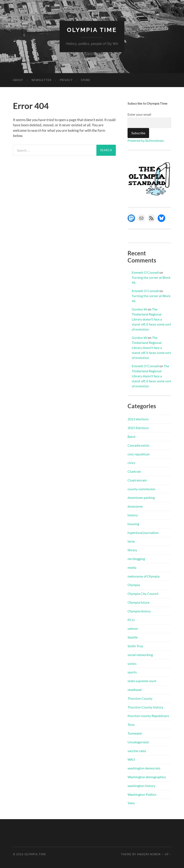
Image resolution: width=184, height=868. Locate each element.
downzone (135, 506)
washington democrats (144, 768)
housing (133, 524)
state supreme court (142, 681)
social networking (140, 655)
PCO (131, 620)
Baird (131, 437)
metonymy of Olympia (144, 576)
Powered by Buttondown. (146, 140)
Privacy (66, 80)
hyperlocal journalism (143, 533)
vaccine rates (137, 751)
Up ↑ (168, 854)
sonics (132, 663)
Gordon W (139, 309)
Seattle (133, 637)
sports (132, 672)
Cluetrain (134, 471)
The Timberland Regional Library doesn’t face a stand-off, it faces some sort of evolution (151, 319)
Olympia (134, 585)
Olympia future (139, 602)
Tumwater (135, 733)
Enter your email (139, 114)
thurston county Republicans (148, 716)
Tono (131, 724)
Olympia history (139, 611)
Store (86, 80)
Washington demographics (147, 777)
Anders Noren (149, 854)
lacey (131, 541)
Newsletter (42, 80)
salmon (133, 628)
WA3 (131, 759)
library (132, 550)
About (18, 80)
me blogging (136, 559)
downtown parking (141, 497)
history (133, 515)
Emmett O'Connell (145, 272)
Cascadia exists (139, 445)
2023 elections (138, 419)
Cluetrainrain (137, 480)
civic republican (139, 454)
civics (131, 463)
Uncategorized (138, 742)
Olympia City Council (143, 594)
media (132, 567)
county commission (141, 489)
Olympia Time (92, 30)
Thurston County (140, 698)
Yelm (131, 803)
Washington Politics (142, 794)
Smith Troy (135, 646)
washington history (141, 786)
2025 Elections (138, 428)
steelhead (135, 690)
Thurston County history (145, 707)
